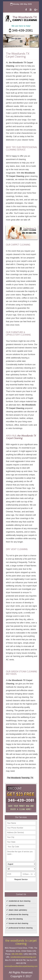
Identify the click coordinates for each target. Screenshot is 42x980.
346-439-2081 (21, 30)
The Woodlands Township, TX (20, 778)
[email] (21, 966)
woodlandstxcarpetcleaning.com (23, 957)
